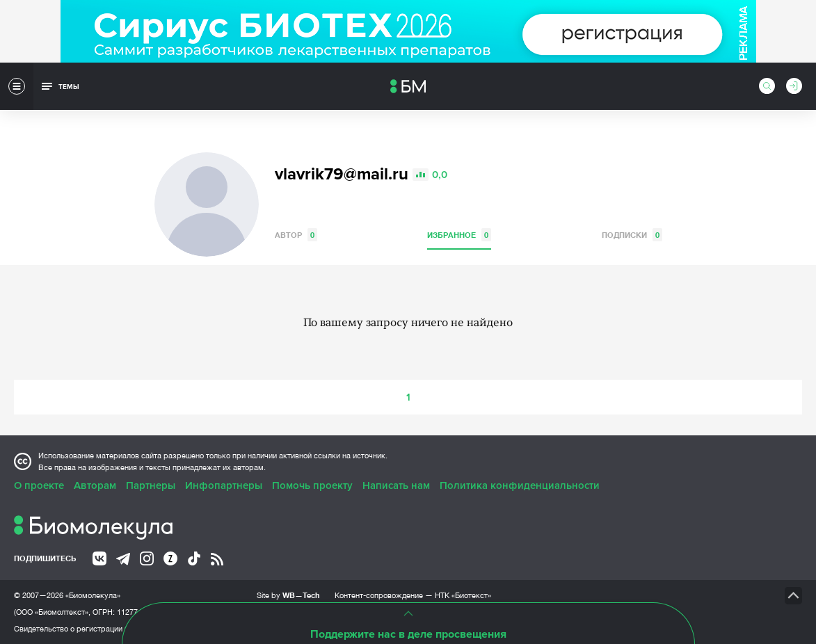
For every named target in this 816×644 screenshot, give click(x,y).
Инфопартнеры (224, 485)
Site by (288, 595)
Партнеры (151, 485)
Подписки (632, 235)
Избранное (459, 235)
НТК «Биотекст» (463, 595)
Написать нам (396, 485)
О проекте (39, 485)
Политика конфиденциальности (520, 485)
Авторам (95, 485)
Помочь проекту (312, 485)
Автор (296, 235)
